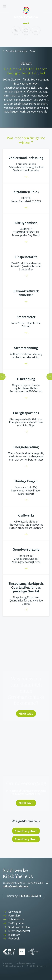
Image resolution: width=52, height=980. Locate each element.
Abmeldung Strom (26, 839)
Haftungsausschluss (25, 963)
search (36, 30)
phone (16, 30)
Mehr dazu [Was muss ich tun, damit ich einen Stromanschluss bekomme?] (26, 714)
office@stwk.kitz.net (16, 886)
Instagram (11, 935)
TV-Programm (14, 923)
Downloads (12, 912)
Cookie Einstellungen (36, 966)
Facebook (11, 939)
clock (26, 30)
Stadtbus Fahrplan (16, 927)
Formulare (12, 916)
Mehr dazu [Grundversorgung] (26, 803)
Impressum (8, 963)
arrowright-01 (26, 177)
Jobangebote (13, 919)
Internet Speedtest (16, 931)
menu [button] (5, 6)
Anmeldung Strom (26, 831)
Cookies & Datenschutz (13, 966)
